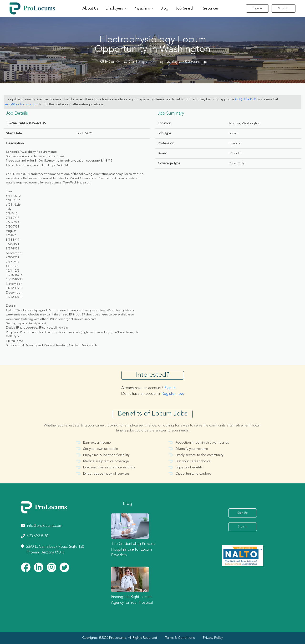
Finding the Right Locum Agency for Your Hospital (132, 600)
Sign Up (283, 9)
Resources (210, 9)
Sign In (257, 9)
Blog (164, 9)
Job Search (185, 9)
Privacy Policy (213, 638)
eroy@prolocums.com (22, 104)
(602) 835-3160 (246, 99)
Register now (172, 394)
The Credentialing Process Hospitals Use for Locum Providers (133, 550)
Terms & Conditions (180, 638)
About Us (90, 9)
